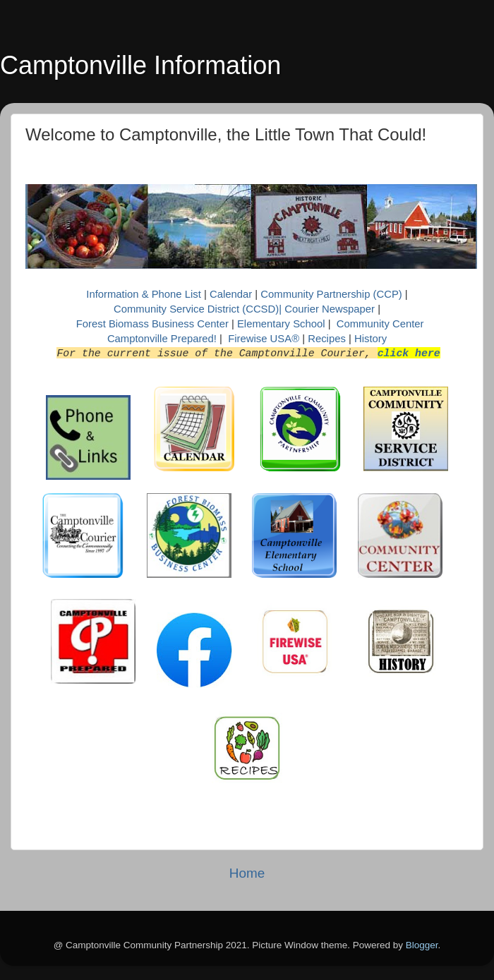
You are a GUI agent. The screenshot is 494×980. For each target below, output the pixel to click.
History (370, 339)
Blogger (422, 945)
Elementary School (283, 324)
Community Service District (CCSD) (196, 309)
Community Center (380, 324)
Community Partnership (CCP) (331, 294)
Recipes (328, 339)
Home (247, 873)
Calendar (232, 294)
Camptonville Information (140, 65)
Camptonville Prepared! (162, 339)
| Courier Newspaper (327, 309)
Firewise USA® (264, 339)
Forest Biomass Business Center (152, 324)
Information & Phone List (145, 294)
